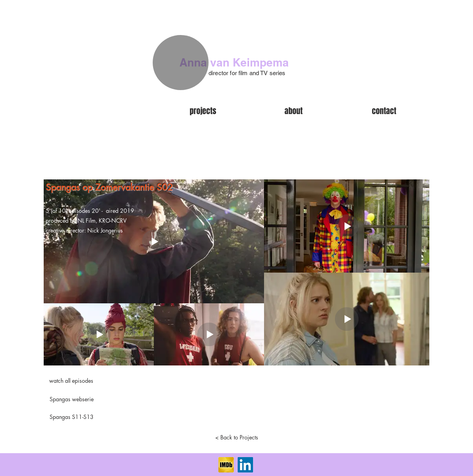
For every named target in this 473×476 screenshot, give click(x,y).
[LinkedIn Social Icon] (245, 465)
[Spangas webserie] (72, 399)
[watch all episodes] (71, 381)
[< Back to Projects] (236, 437)
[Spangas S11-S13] (72, 417)
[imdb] (226, 465)
